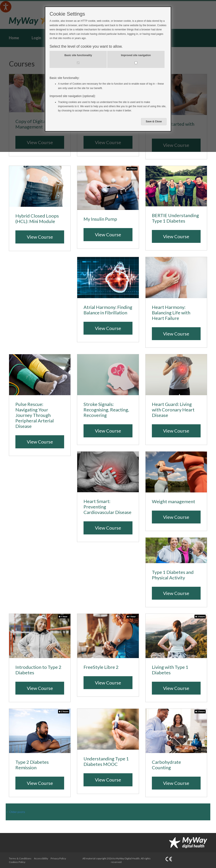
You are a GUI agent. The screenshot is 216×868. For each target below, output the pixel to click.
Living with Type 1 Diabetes (170, 670)
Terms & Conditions (20, 858)
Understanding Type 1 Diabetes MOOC (106, 761)
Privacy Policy (58, 858)
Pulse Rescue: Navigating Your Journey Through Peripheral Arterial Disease (35, 415)
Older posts (15, 812)
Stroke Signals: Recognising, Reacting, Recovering (106, 410)
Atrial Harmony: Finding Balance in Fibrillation (108, 310)
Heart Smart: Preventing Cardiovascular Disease (107, 507)
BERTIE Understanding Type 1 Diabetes (175, 218)
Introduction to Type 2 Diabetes (38, 670)
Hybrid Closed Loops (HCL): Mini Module (37, 219)
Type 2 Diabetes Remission (32, 765)
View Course (40, 237)
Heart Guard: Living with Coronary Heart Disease (173, 410)
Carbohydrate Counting (166, 765)
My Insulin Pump (100, 219)
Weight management (173, 502)
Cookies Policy (17, 862)
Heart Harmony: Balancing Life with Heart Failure (171, 313)
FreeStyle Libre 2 (101, 667)
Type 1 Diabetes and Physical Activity (173, 575)
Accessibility (41, 858)
